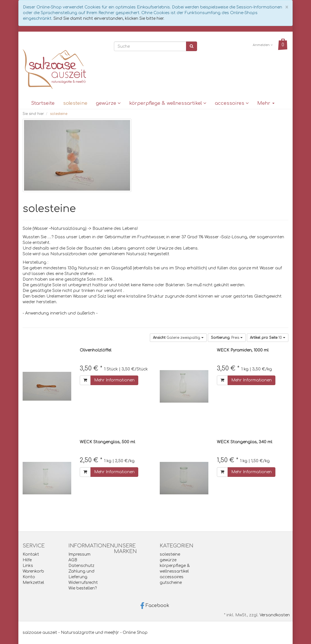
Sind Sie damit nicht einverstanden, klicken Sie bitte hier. (109, 18)
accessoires (232, 103)
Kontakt (31, 554)
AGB (73, 560)
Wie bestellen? (83, 588)
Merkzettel (33, 583)
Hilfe (27, 560)
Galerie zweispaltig (178, 338)
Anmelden (263, 45)
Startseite (43, 103)
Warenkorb (33, 571)
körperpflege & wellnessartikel (168, 103)
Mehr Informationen (114, 380)
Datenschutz (81, 566)
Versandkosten (275, 615)
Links (28, 566)
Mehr (266, 103)
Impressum (79, 554)
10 (268, 338)
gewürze (108, 103)
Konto (29, 577)
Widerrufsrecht (83, 583)
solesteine (75, 103)
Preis (227, 338)
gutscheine (171, 583)
